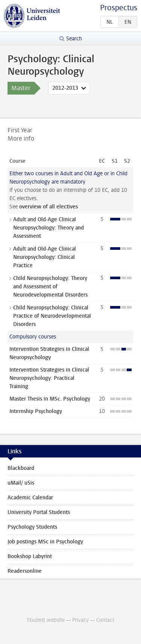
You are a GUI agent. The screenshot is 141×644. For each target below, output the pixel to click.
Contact (105, 620)
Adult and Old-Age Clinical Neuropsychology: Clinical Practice (45, 257)
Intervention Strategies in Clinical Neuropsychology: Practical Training (49, 378)
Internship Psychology (36, 411)
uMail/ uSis (21, 483)
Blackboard (21, 468)
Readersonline (25, 571)
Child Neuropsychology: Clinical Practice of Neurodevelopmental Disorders (52, 316)
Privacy (80, 620)
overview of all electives (49, 207)
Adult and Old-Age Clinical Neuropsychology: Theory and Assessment (49, 228)
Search (74, 39)
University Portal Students (39, 512)
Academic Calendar (30, 498)
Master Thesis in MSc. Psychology (50, 399)
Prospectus (119, 8)
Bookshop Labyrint (30, 556)
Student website (46, 620)
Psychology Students (32, 527)
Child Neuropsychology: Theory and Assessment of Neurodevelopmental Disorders (50, 287)
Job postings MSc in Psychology (45, 542)
